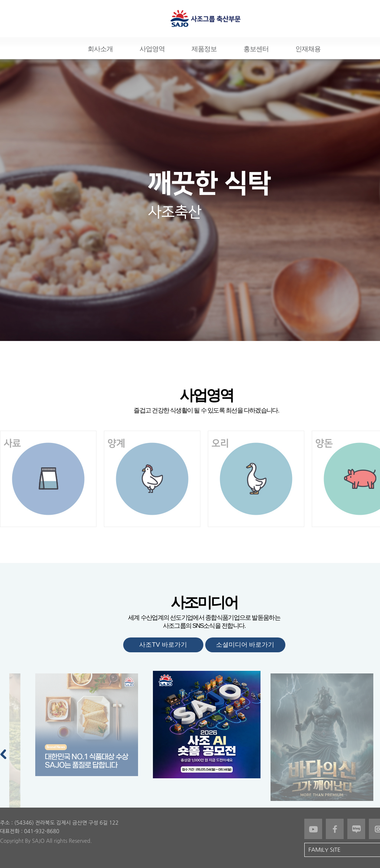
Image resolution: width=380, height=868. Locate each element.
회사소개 (100, 49)
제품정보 (204, 49)
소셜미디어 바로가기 (245, 645)
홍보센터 (256, 49)
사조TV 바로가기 (163, 645)
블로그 (356, 829)
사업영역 (152, 49)
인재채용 (308, 49)
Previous (4, 753)
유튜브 (313, 829)
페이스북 (335, 829)
